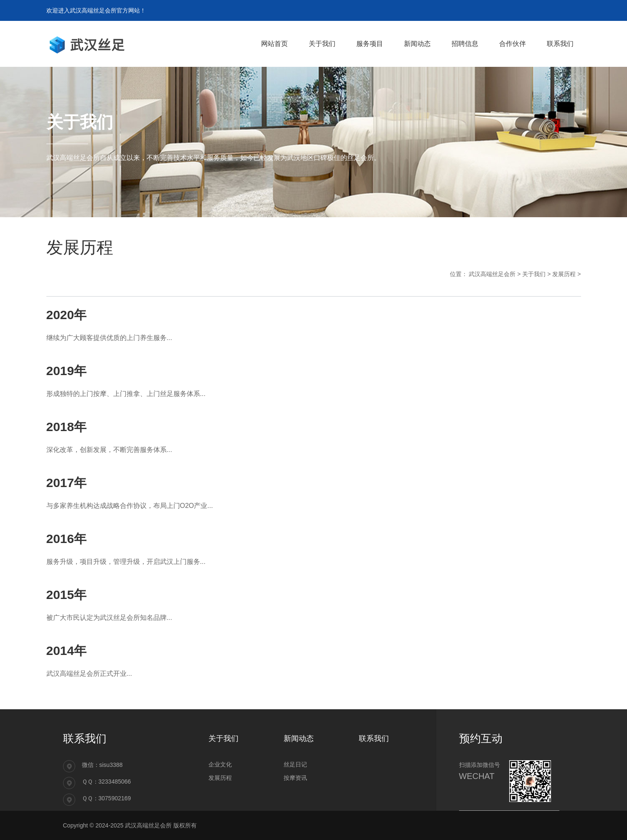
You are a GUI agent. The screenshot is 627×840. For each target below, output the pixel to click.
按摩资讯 (295, 778)
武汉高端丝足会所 (492, 274)
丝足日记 (295, 764)
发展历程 (564, 274)
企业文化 (220, 764)
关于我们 (534, 274)
